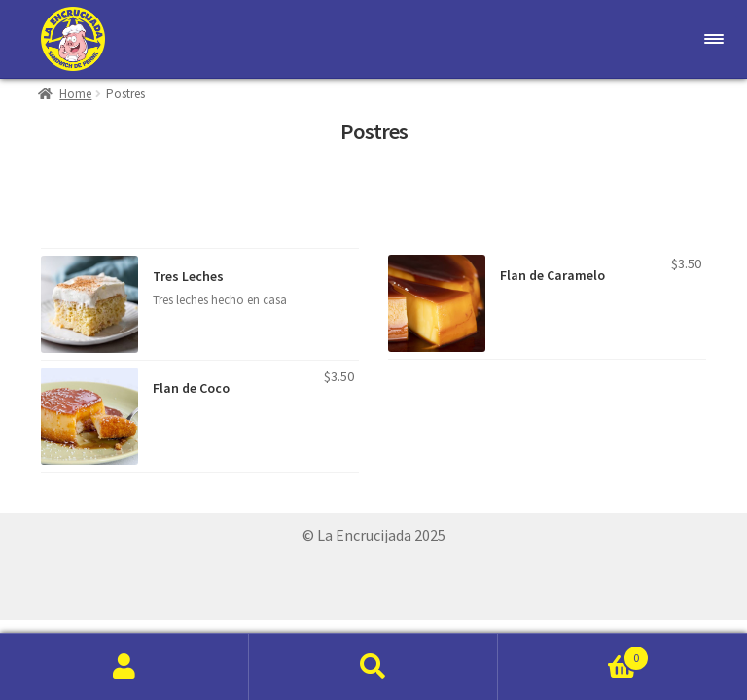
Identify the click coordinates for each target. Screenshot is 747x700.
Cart (574, 654)
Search (373, 667)
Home (75, 94)
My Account (124, 667)
